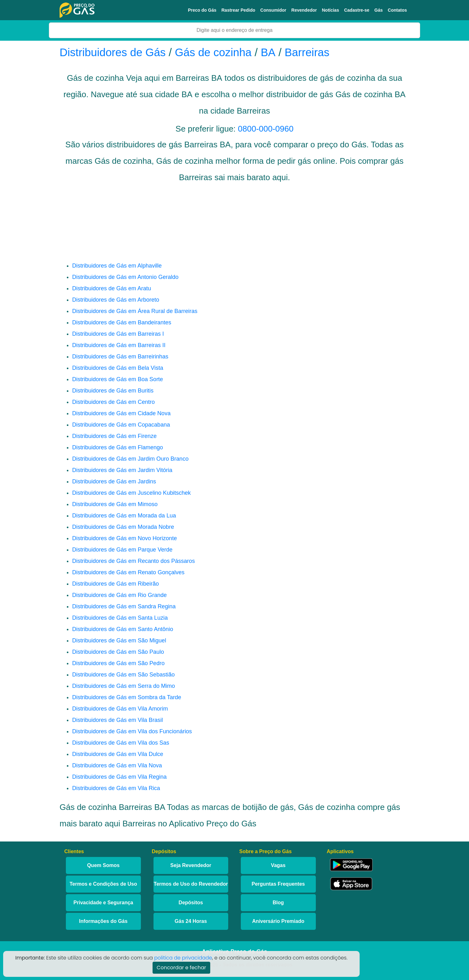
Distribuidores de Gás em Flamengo (118, 447)
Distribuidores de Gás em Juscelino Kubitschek (131, 493)
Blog (278, 903)
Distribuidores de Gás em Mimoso (115, 504)
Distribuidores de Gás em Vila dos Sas (121, 743)
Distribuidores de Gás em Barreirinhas (120, 357)
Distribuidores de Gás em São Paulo (118, 652)
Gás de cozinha (213, 52)
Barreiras (307, 52)
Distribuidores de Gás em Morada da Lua (124, 516)
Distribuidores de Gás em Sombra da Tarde (127, 697)
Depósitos (191, 903)
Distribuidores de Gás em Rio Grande (119, 595)
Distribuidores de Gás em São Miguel (119, 641)
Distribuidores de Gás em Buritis (113, 391)
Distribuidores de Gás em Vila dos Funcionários (132, 731)
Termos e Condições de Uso (103, 884)
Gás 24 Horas (191, 921)
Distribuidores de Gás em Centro (113, 402)
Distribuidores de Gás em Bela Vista (118, 368)
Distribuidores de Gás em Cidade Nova (121, 413)
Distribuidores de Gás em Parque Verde (122, 550)
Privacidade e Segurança (103, 903)
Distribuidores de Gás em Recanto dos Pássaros (133, 561)
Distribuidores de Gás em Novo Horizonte (124, 538)
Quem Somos (103, 865)
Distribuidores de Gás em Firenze (114, 436)
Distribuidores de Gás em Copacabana (121, 425)
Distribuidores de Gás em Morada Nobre (123, 527)
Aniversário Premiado (278, 921)
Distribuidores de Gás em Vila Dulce (118, 754)
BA (268, 52)
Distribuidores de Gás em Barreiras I (118, 334)
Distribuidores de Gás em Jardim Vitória (122, 470)
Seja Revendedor (191, 865)
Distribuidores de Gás (114, 52)
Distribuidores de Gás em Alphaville (117, 266)
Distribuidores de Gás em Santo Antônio (123, 629)
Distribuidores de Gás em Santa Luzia (120, 618)
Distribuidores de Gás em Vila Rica (116, 788)
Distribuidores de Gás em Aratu (112, 288)
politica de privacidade (183, 958)
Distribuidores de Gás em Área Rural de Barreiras (135, 311)
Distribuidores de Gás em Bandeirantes (122, 322)
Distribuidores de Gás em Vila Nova (117, 765)
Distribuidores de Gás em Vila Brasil (118, 720)
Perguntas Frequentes (278, 884)
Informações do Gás (103, 921)
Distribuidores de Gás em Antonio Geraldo (125, 277)
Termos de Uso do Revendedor (191, 884)
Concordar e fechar (181, 968)
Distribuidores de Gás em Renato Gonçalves (128, 572)
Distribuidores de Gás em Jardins (114, 481)
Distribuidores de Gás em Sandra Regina (124, 606)
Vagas (278, 865)
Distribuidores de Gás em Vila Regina (119, 777)
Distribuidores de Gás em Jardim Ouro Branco (130, 459)
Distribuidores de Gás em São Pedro (118, 663)
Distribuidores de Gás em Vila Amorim (120, 709)
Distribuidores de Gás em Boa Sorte (118, 379)
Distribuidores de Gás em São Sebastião (123, 675)
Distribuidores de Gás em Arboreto (116, 300)
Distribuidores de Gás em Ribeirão (116, 584)
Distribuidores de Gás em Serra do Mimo (124, 686)
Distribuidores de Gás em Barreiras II (119, 345)
